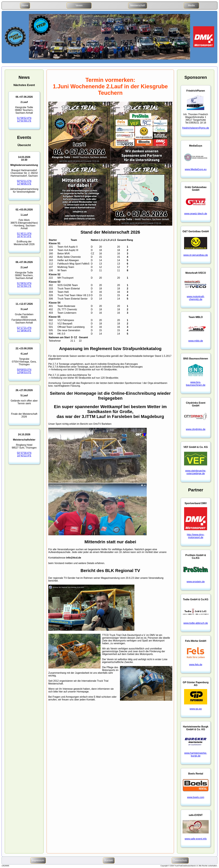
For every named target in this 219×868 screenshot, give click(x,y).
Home (25, 5)
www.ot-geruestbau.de (196, 255)
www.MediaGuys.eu (196, 169)
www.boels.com (196, 797)
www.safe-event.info (196, 839)
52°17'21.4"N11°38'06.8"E (24, 329)
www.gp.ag (196, 709)
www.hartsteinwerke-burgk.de (196, 754)
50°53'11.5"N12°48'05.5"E (24, 182)
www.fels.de (196, 665)
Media (191, 5)
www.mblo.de (196, 341)
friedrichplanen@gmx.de (196, 128)
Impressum (38, 860)
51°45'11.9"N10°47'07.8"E (24, 235)
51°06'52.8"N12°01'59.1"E (24, 119)
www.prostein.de (196, 582)
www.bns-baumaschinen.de (196, 384)
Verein (79, 5)
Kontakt (109, 860)
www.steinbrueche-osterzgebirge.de (196, 472)
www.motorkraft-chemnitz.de (196, 298)
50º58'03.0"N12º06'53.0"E (24, 371)
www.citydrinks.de (196, 429)
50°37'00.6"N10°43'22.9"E (24, 454)
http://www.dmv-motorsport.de (196, 536)
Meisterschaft (138, 5)
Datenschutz (180, 860)
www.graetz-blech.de (196, 214)
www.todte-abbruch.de (196, 623)
